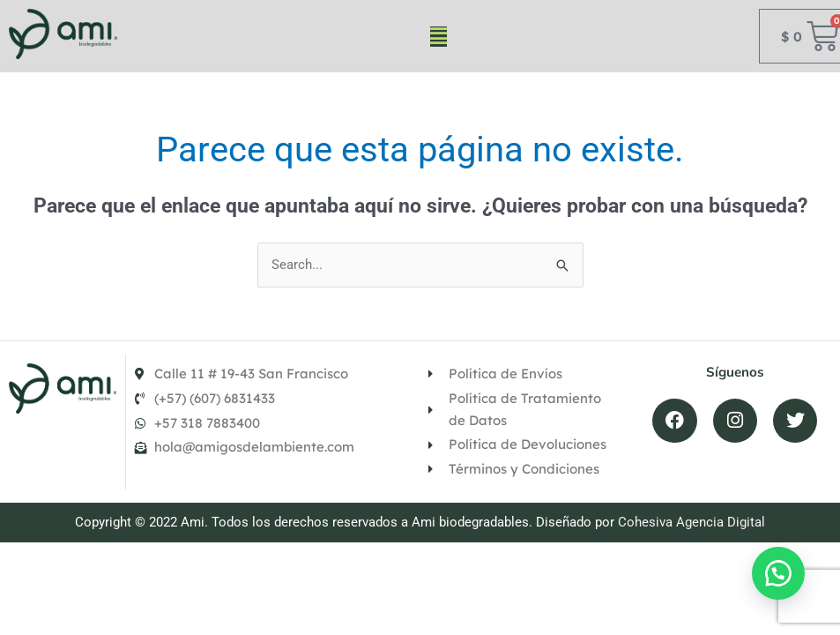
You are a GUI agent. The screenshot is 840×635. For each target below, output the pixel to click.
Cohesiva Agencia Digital (691, 522)
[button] (438, 37)
